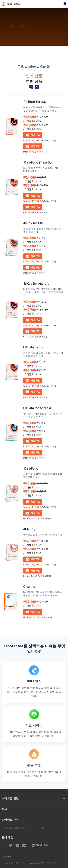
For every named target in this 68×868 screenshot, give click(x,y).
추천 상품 (34, 81)
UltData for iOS (34, 347)
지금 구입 (33, 135)
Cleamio (29, 587)
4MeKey (29, 529)
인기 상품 (34, 76)
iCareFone (31, 469)
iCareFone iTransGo (37, 162)
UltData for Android (37, 408)
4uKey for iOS (33, 223)
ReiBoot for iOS (35, 102)
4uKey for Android (36, 284)
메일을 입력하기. (24, 828)
